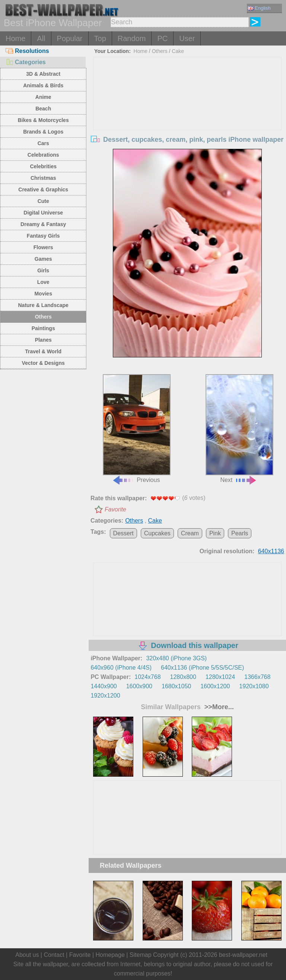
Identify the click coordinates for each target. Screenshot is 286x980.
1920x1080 (254, 686)
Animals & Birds (43, 85)
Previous (137, 429)
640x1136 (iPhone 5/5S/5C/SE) (202, 668)
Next (239, 429)
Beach (43, 109)
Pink (215, 533)
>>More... (218, 707)
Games (43, 259)
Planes (43, 340)
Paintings (43, 328)
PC (162, 38)
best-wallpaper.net (243, 955)
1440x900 (104, 686)
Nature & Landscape (43, 305)
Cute (43, 201)
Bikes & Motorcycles (43, 120)
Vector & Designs (43, 363)
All (41, 38)
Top (100, 38)
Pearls (240, 533)
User (187, 38)
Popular (70, 38)
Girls (43, 270)
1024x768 (147, 677)
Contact (54, 955)
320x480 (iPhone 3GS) (176, 658)
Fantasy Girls (43, 236)
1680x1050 (176, 686)
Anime (43, 97)
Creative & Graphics (43, 190)
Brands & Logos (43, 132)
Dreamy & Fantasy (43, 224)
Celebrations (43, 155)
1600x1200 (215, 686)
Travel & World (43, 351)
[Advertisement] (188, 113)
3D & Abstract (43, 74)
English (259, 8)
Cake (178, 51)
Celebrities (43, 166)
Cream (190, 533)
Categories (26, 62)
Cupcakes (157, 533)
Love (43, 282)
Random (132, 38)
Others (43, 317)
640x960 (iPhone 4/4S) (121, 668)
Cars (43, 143)
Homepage (110, 955)
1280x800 (183, 677)
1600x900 (139, 686)
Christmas (43, 178)
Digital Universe (43, 213)
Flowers (43, 247)
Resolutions (27, 51)
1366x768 (257, 677)
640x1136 (271, 551)
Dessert (123, 533)
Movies (43, 294)
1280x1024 (220, 677)
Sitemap (141, 955)
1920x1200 (105, 696)
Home (15, 38)
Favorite (115, 509)
